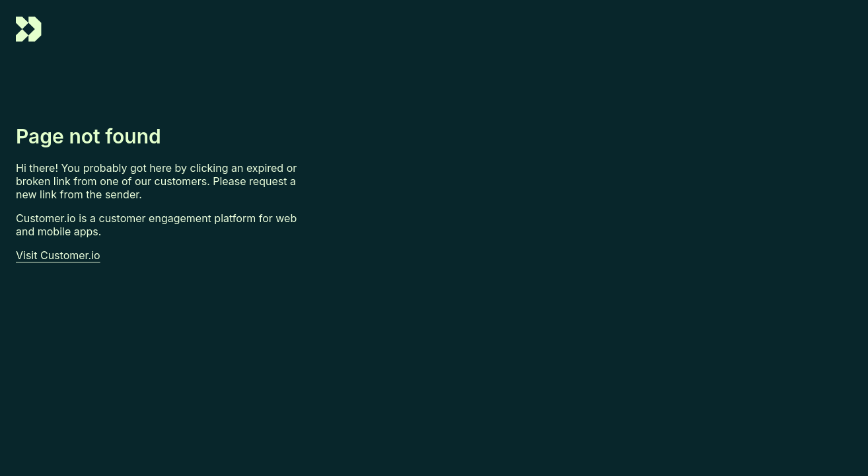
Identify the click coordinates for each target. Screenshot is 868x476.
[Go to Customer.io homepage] (29, 38)
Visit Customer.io (58, 255)
